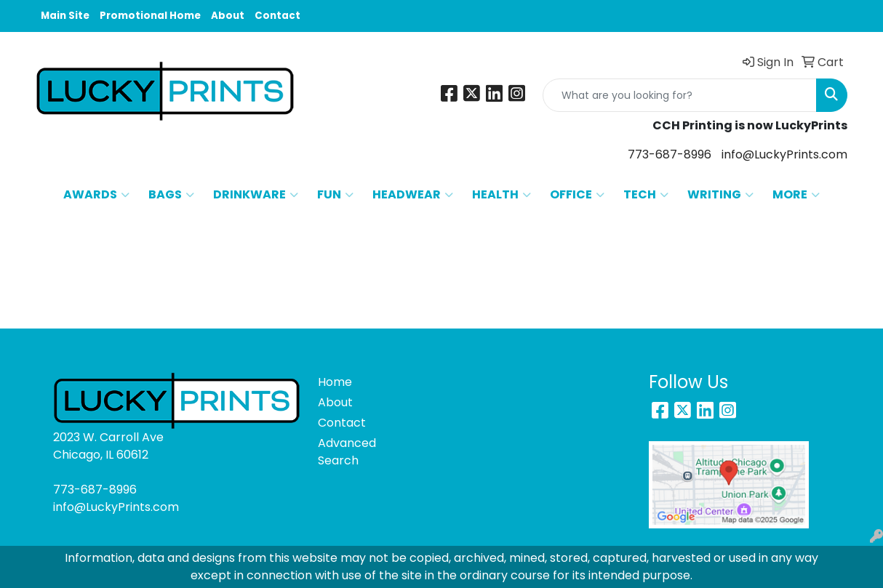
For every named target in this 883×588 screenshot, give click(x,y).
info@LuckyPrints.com (784, 154)
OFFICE (577, 195)
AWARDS (96, 195)
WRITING (720, 195)
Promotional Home (150, 16)
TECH (646, 195)
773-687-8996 (670, 154)
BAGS (171, 195)
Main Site (65, 16)
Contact (277, 16)
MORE (796, 195)
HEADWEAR (413, 195)
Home (335, 382)
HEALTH (502, 195)
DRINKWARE (256, 195)
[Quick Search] (680, 95)
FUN (335, 195)
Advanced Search (347, 452)
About (228, 16)
